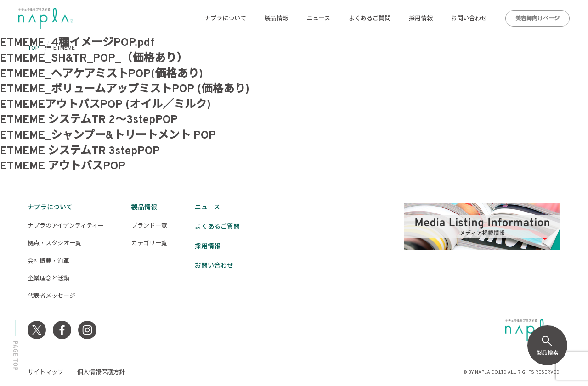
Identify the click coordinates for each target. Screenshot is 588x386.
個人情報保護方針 (101, 373)
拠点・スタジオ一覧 (54, 244)
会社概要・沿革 (48, 262)
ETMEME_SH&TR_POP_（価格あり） (94, 59)
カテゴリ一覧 (149, 244)
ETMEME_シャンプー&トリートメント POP (108, 136)
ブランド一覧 (149, 226)
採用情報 (421, 19)
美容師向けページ (537, 19)
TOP (33, 48)
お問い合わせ (469, 19)
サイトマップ (45, 373)
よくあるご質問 (370, 19)
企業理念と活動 (48, 279)
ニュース (319, 19)
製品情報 (277, 19)
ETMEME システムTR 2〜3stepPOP (89, 120)
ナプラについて (225, 19)
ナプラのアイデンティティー (66, 226)
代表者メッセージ (51, 296)
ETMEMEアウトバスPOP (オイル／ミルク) (105, 105)
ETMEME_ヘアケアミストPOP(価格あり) (102, 74)
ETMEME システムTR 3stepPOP (80, 151)
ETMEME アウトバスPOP (63, 167)
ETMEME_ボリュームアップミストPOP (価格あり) (125, 90)
